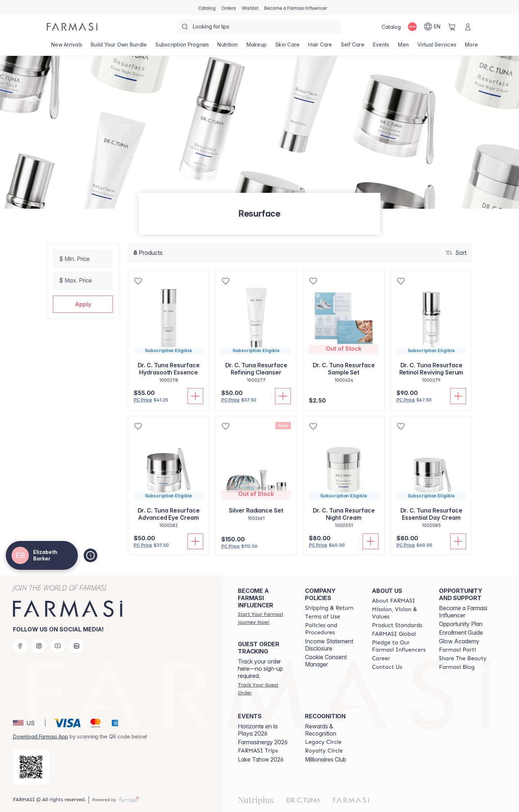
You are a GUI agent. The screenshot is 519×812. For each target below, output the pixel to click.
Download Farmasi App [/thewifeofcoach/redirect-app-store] (41, 736)
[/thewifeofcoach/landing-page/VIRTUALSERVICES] (437, 47)
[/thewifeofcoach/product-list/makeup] (257, 47)
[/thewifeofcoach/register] (229, 8)
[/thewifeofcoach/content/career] (381, 658)
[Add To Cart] (195, 396)
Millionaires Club (326, 759)
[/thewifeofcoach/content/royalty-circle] (324, 751)
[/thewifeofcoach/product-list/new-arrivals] (67, 47)
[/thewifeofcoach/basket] (452, 27)
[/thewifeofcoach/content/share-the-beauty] (463, 658)
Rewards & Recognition (321, 730)
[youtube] (58, 646)
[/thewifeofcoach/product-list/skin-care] (287, 47)
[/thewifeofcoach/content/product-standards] (397, 625)
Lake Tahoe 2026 (261, 759)
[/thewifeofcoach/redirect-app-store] (31, 767)
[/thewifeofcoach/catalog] (207, 8)
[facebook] (20, 646)
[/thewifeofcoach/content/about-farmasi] (394, 601)
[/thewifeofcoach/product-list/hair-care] (320, 47)
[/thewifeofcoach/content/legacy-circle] (323, 742)
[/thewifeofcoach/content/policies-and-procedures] (332, 629)
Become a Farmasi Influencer (463, 612)
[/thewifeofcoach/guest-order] (265, 689)
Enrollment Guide (461, 633)
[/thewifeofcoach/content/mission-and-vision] (399, 613)
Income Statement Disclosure (329, 645)
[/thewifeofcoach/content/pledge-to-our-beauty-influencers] (399, 646)
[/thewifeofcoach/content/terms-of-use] (322, 617)
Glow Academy (459, 641)
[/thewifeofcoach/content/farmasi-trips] (258, 751)
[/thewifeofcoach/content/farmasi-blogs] (457, 667)
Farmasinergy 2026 (263, 742)
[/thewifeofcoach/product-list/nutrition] (227, 47)
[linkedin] (76, 646)
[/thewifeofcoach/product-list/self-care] (353, 47)
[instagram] (39, 646)
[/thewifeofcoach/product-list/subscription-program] (182, 47)
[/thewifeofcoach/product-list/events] (381, 47)
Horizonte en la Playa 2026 (258, 730)
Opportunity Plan (461, 624)
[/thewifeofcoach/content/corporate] (394, 634)
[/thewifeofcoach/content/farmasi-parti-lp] (458, 650)
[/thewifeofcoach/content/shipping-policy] (329, 608)
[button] (83, 304)
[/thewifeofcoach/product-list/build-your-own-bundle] (119, 47)
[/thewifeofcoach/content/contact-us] (387, 667)
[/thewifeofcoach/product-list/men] (403, 47)
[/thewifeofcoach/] (72, 27)
